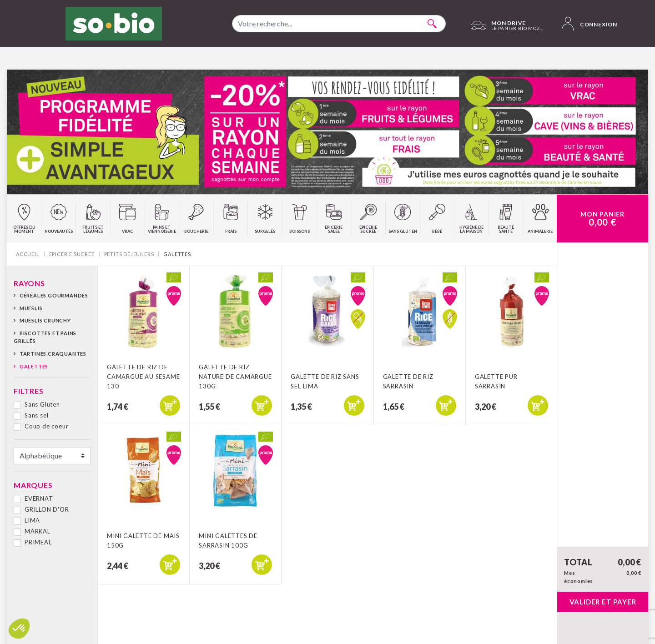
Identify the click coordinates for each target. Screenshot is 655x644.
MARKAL (38, 531)
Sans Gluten (42, 404)
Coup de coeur (46, 426)
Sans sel (36, 415)
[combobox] (339, 24)
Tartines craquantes (53, 354)
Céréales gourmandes (54, 295)
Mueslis (31, 308)
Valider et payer (603, 602)
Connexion (589, 24)
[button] (19, 629)
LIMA (32, 520)
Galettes (34, 366)
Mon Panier (602, 219)
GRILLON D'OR (47, 509)
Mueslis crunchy (45, 320)
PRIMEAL (38, 542)
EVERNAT (39, 498)
